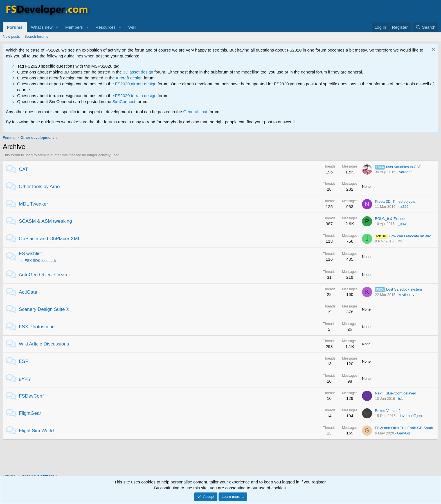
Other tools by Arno (39, 187)
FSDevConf (31, 396)
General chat (195, 112)
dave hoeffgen (410, 416)
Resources (105, 27)
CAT (23, 169)
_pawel (403, 224)
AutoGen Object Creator (44, 275)
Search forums (36, 36)
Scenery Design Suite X (44, 309)
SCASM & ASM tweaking (45, 221)
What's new (42, 27)
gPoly (25, 379)
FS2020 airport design (136, 84)
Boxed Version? (388, 411)
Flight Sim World (36, 431)
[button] (57, 27)
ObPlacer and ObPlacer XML (50, 239)
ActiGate (28, 292)
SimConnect (124, 102)
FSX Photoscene (37, 327)
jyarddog (406, 172)
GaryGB (404, 433)
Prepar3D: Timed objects (395, 201)
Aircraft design (129, 78)
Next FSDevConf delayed (396, 393)
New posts (11, 36)
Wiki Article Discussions (44, 344)
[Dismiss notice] (433, 50)
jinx (399, 241)
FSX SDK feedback (38, 261)
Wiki (132, 27)
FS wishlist (30, 254)
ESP (24, 361)
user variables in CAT (398, 167)
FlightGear (30, 413)
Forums (15, 27)
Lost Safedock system (398, 289)
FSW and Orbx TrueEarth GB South (404, 428)
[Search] (425, 27)
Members (74, 27)
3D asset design (138, 72)
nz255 (403, 207)
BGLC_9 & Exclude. (391, 219)
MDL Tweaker (33, 204)
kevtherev (406, 295)
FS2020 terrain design (136, 96)
